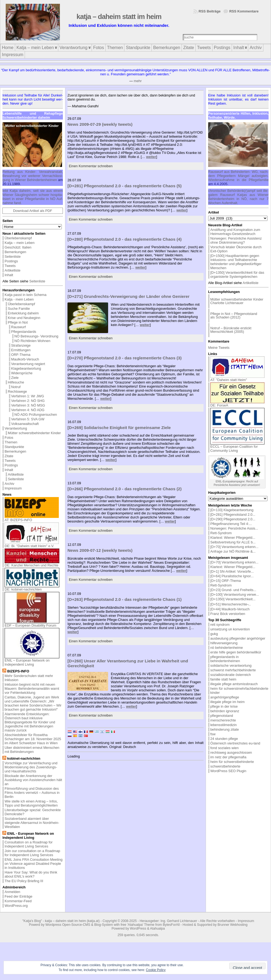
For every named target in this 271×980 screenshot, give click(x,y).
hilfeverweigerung (224, 643)
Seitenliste (13, 257)
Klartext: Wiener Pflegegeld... (233, 538)
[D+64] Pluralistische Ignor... (232, 576)
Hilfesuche (16, 382)
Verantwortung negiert (28, 364)
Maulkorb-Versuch (25, 359)
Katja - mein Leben (19, 299)
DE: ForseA (237, 404)
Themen (11, 442)
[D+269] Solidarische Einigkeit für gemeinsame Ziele (119, 428)
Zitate (9, 456)
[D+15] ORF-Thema (226, 581)
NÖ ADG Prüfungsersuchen (36, 415)
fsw (213, 734)
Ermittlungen (21, 350)
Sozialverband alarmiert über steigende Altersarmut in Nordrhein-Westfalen (32, 823)
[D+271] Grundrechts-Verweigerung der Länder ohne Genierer (128, 296)
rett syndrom (220, 625)
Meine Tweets (219, 348)
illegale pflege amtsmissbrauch (234, 684)
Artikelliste (12, 270)
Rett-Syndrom (221, 533)
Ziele (15, 378)
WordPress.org (16, 906)
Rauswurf (18, 327)
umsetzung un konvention (230, 629)
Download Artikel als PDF (33, 211)
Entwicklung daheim (23, 313)
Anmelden (12, 892)
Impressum (13, 488)
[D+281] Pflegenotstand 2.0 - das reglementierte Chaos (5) (125, 186)
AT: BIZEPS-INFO (32, 518)
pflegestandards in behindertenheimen (225, 659)
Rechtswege (17, 391)
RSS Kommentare (244, 11)
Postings (11, 261)
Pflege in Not (18, 322)
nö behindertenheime (227, 648)
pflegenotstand (222, 716)
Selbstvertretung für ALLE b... (233, 542)
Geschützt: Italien (18, 247)
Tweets (10, 266)
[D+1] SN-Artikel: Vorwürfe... (232, 571)
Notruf (16, 387)
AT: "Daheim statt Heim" (237, 378)
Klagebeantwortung (26, 368)
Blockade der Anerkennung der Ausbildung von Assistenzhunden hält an (33, 780)
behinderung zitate (225, 729)
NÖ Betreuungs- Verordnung (36, 336)
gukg (214, 634)
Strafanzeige (21, 345)
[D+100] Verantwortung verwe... (235, 594)
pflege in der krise (224, 706)
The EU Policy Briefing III (24, 881)
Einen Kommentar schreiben (91, 166)
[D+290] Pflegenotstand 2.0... (233, 519)
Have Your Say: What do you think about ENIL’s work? (31, 874)
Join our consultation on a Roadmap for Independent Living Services (32, 853)
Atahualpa (157, 929)
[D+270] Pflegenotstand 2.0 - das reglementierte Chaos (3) (125, 358)
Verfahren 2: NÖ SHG (28, 401)
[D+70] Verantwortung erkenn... (234, 547)
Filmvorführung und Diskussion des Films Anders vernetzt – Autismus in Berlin (32, 793)
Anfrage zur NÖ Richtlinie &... (233, 551)
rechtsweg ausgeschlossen (231, 752)
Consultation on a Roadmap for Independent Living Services (29, 844)
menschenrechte (223, 720)
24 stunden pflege (224, 739)
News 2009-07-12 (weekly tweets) (100, 550)
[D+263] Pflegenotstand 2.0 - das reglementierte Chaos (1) (125, 599)
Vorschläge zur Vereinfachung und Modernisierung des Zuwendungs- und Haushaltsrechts (31, 767)
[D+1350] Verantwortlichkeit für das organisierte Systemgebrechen (237, 275)
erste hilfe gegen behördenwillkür (236, 652)
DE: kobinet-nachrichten (32, 588)
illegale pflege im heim (228, 702)
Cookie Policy (156, 970)
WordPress (138, 929)
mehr (138, 81)
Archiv (9, 484)
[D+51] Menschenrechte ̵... (231, 604)
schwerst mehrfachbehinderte (233, 670)
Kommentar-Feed (18, 901)
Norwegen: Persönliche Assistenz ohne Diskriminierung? (236, 240)
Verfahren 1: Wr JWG (28, 396)
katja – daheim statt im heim (119, 17)
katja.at (93, 921)
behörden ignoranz (225, 711)
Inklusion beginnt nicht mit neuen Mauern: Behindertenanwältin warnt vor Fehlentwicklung (32, 689)
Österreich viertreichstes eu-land (235, 743)
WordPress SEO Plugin (228, 771)
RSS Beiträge (210, 11)
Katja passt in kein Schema (25, 295)
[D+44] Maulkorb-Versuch (230, 609)
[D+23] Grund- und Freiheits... (233, 590)
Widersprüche (22, 373)
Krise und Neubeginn (24, 318)
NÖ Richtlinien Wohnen (32, 341)
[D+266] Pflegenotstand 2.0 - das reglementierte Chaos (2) (125, 489)
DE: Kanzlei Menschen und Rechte (32, 564)
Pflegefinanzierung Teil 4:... (231, 524)
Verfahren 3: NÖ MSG (28, 405)
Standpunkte (14, 447)
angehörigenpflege (225, 697)
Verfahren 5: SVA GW (28, 419)
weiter (151, 157)
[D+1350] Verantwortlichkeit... (233, 599)
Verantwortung (16, 428)
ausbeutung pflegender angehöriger (238, 638)
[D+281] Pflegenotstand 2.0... (233, 515)
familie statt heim (223, 679)
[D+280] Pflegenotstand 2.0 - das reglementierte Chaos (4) (125, 239)
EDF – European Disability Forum (32, 624)
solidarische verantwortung (231, 665)
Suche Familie (19, 309)
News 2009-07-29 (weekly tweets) (100, 124)
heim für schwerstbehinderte (232, 762)
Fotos (9, 438)
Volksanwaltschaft (25, 424)
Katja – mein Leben (20, 243)
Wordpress (53, 925)
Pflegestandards (24, 332)
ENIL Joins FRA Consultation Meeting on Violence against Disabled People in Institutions (34, 864)
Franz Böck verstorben (228, 614)
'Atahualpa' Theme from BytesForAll (153, 925)
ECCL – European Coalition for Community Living (237, 447)
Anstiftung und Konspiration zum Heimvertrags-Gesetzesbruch (235, 232)
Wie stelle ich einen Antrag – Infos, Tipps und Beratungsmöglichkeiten (31, 803)
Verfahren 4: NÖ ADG (28, 410)
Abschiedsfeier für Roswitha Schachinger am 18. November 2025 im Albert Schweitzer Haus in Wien (33, 739)
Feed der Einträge (18, 896)
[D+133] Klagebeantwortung (232, 510)
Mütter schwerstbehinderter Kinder (34, 433)
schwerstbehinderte (225, 766)
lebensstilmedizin (223, 725)
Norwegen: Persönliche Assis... (234, 528)
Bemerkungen (15, 252)
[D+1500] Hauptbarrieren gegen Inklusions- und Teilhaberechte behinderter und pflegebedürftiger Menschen (236, 262)
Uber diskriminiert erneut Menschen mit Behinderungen (32, 750)
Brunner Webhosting (233, 925)
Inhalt (9, 275)
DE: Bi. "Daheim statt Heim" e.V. (32, 544)
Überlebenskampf (18, 238)
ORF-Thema (21, 355)
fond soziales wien (225, 748)
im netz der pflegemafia (228, 757)
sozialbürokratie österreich (230, 675)
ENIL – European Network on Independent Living (32, 661)
